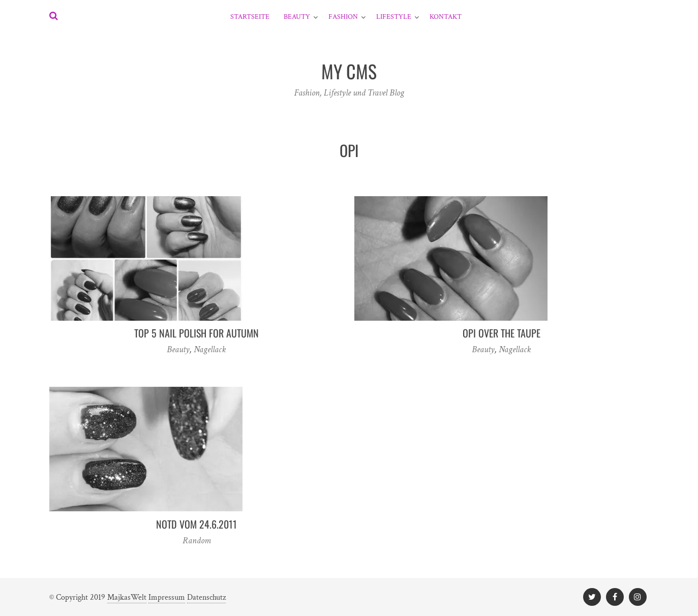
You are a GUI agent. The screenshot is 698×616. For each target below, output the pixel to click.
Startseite (250, 17)
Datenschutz (206, 597)
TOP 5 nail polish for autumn (196, 333)
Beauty (297, 17)
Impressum (167, 597)
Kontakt (446, 17)
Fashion (343, 17)
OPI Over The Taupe (502, 333)
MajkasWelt (127, 597)
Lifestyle (394, 17)
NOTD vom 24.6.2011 (196, 524)
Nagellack (210, 349)
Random (197, 541)
